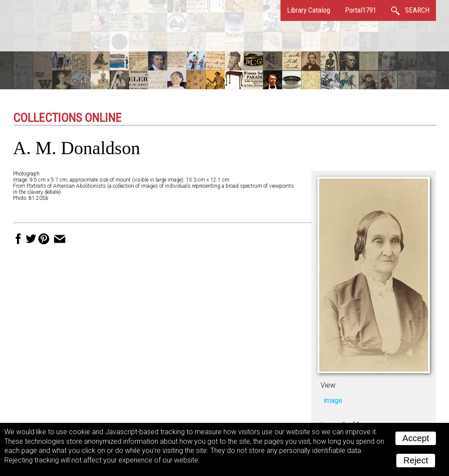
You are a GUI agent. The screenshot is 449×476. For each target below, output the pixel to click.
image (333, 400)
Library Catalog (309, 10)
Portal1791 (361, 10)
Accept (416, 438)
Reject (416, 460)
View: (329, 385)
